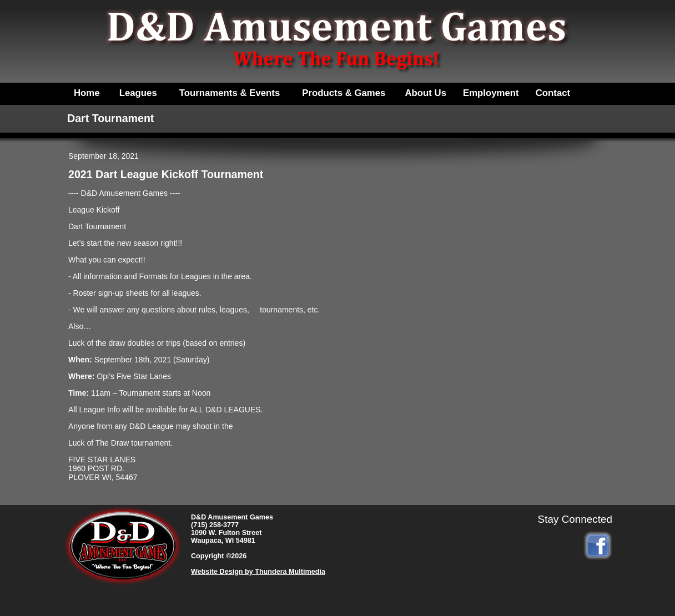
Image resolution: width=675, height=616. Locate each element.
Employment (491, 93)
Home (87, 93)
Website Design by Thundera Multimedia (258, 572)
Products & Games (344, 93)
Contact (553, 93)
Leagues (138, 93)
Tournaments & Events (230, 93)
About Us (425, 93)
